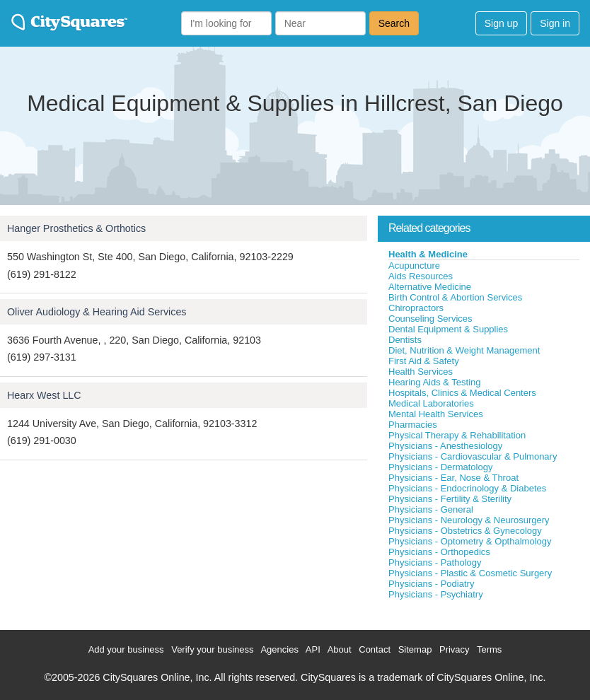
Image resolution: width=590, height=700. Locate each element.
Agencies (279, 649)
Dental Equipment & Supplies (448, 329)
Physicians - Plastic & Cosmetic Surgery (470, 573)
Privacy (455, 649)
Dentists (405, 340)
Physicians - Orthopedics (439, 552)
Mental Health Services (436, 414)
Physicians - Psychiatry (436, 594)
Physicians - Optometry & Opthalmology (470, 541)
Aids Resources (421, 276)
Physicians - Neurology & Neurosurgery (469, 520)
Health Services (421, 372)
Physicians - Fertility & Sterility (450, 499)
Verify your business (212, 649)
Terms (489, 649)
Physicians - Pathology (435, 562)
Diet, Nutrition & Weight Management (464, 350)
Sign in (555, 23)
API (313, 649)
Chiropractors (416, 308)
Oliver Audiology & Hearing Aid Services (97, 312)
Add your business (126, 649)
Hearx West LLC (44, 395)
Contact (375, 649)
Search (394, 23)
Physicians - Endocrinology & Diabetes (467, 488)
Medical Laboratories (431, 403)
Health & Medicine (428, 254)
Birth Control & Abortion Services (455, 297)
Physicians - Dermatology (440, 467)
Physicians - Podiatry (431, 584)
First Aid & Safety (424, 361)
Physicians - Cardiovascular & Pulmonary (473, 456)
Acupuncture (414, 266)
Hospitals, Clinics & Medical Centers (462, 393)
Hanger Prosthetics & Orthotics (76, 228)
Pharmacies (413, 425)
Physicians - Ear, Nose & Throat (453, 478)
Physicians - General (431, 509)
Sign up (501, 23)
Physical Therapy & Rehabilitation (457, 435)
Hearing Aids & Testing (435, 382)
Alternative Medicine (430, 287)
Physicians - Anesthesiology (445, 446)
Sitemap (415, 649)
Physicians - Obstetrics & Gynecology (465, 531)
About (340, 649)
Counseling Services (430, 319)
